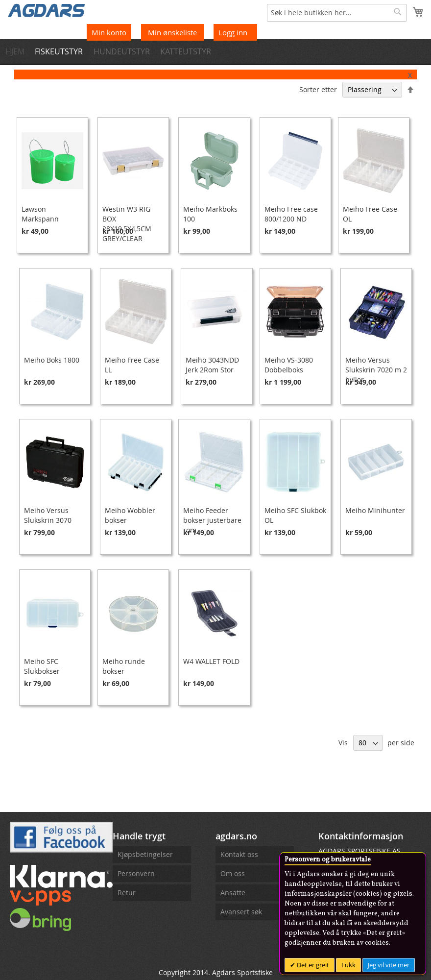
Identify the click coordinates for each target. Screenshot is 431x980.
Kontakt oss (239, 854)
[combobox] (337, 13)
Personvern (136, 873)
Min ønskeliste (173, 32)
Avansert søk (241, 912)
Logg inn (233, 32)
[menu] (215, 51)
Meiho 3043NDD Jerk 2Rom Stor (212, 365)
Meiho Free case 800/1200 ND (291, 214)
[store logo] (47, 10)
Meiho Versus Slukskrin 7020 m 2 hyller (376, 370)
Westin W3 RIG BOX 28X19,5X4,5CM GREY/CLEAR (127, 224)
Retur (127, 893)
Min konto (109, 32)
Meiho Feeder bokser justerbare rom (212, 520)
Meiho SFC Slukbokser (42, 666)
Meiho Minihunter (375, 510)
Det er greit (312, 965)
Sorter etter (318, 89)
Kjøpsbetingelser (145, 854)
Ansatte (233, 893)
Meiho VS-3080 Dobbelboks (289, 365)
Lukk (348, 965)
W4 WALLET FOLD (211, 661)
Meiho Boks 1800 (52, 360)
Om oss (233, 873)
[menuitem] (17, 51)
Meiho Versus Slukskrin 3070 (48, 515)
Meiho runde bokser (124, 666)
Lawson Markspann (40, 214)
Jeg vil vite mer (389, 965)
